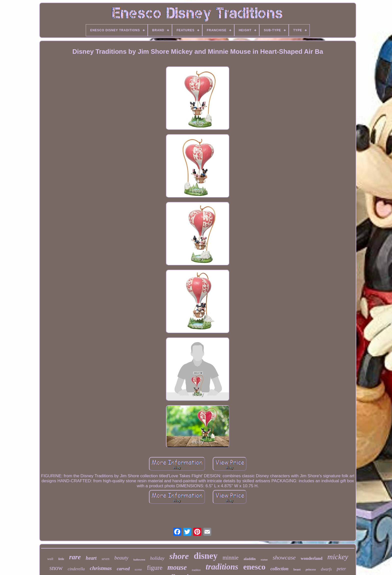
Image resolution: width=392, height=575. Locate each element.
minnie (230, 558)
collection (279, 569)
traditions (222, 567)
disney (206, 556)
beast (297, 569)
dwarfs (326, 569)
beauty (121, 558)
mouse (177, 567)
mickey (338, 557)
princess (311, 569)
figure (155, 568)
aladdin (249, 559)
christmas (101, 568)
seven (105, 559)
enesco (254, 567)
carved (123, 569)
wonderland (312, 558)
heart (91, 558)
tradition (196, 570)
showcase (284, 557)
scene (138, 569)
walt (50, 559)
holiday (157, 558)
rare (75, 557)
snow (56, 568)
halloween (139, 559)
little (61, 559)
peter (341, 569)
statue (264, 559)
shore (179, 556)
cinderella (76, 569)
